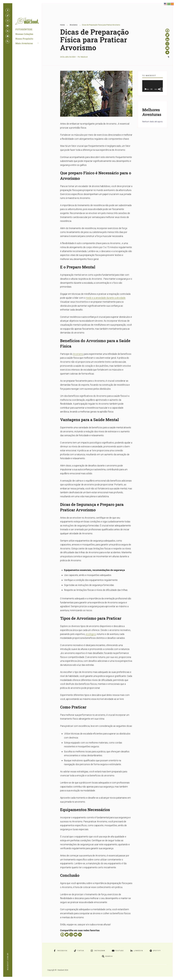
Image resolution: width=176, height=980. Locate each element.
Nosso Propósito (24, 39)
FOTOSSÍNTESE (24, 30)
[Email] (76, 935)
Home (62, 25)
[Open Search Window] (8, 41)
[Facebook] (62, 935)
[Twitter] (67, 935)
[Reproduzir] (146, 89)
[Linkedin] (167, 39)
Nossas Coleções (24, 34)
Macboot (84, 57)
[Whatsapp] (71, 935)
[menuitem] (30, 44)
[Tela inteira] (161, 89)
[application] (153, 86)
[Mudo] (159, 89)
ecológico (91, 634)
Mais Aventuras (24, 44)
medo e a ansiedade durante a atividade (106, 298)
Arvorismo (74, 25)
